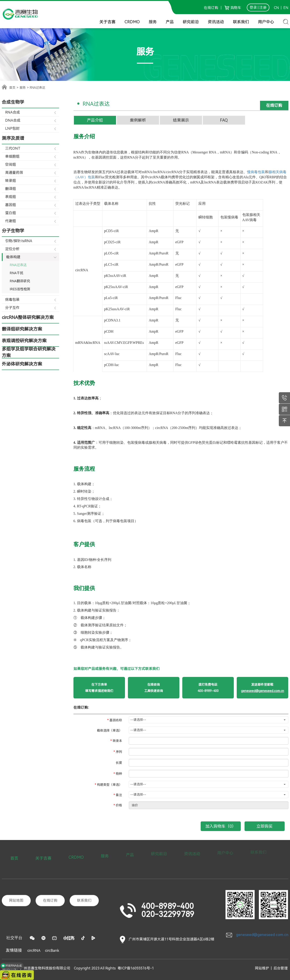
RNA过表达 (18, 265)
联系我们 (241, 22)
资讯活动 (216, 22)
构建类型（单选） (110, 785)
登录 (253, 8)
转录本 (117, 741)
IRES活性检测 (20, 289)
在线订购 (211, 8)
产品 (170, 22)
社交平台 (14, 906)
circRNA (34, 951)
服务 (153, 22)
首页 (12, 88)
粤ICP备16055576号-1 (136, 965)
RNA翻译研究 (20, 281)
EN (285, 8)
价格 (119, 805)
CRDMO (132, 22)
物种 (119, 774)
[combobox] (209, 720)
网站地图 (16, 868)
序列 (119, 752)
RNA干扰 (16, 273)
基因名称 (116, 720)
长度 (119, 763)
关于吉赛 (107, 22)
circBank (52, 951)
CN (276, 8)
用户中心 (266, 22)
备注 (119, 795)
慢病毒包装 (256, 172)
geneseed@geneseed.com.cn (257, 902)
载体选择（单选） (110, 730)
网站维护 (262, 965)
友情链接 (14, 950)
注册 (263, 8)
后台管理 (281, 965)
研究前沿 (191, 22)
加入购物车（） (221, 826)
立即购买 (264, 826)
